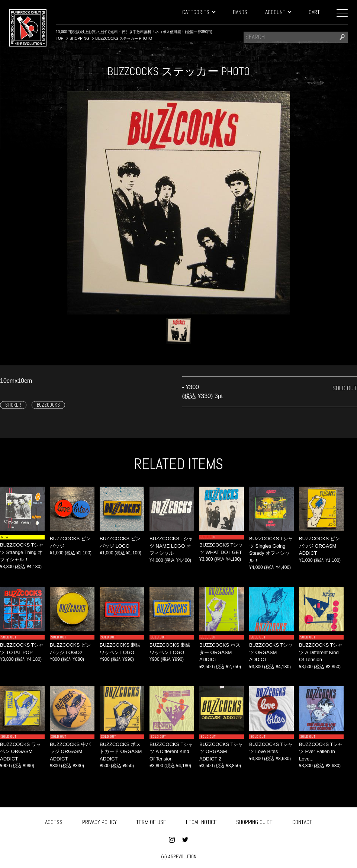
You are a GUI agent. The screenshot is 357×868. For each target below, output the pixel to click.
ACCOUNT (278, 12)
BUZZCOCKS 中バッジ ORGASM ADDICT (70, 752)
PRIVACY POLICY (99, 821)
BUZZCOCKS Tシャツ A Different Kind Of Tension (171, 752)
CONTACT (302, 821)
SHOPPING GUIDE (254, 821)
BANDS (240, 12)
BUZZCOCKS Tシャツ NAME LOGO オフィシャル (171, 546)
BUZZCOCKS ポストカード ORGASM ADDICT (121, 752)
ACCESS (54, 821)
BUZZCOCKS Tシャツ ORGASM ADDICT (271, 652)
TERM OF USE (151, 821)
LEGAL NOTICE (201, 821)
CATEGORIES (199, 12)
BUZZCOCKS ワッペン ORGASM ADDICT (20, 752)
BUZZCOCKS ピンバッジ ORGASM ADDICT (319, 546)
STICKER (13, 405)
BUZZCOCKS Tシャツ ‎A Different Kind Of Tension (321, 652)
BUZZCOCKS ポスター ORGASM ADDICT (220, 652)
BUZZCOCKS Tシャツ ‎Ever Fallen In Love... (321, 752)
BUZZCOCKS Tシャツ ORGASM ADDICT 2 (221, 752)
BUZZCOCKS (48, 405)
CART (314, 12)
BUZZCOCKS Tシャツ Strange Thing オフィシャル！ (22, 552)
